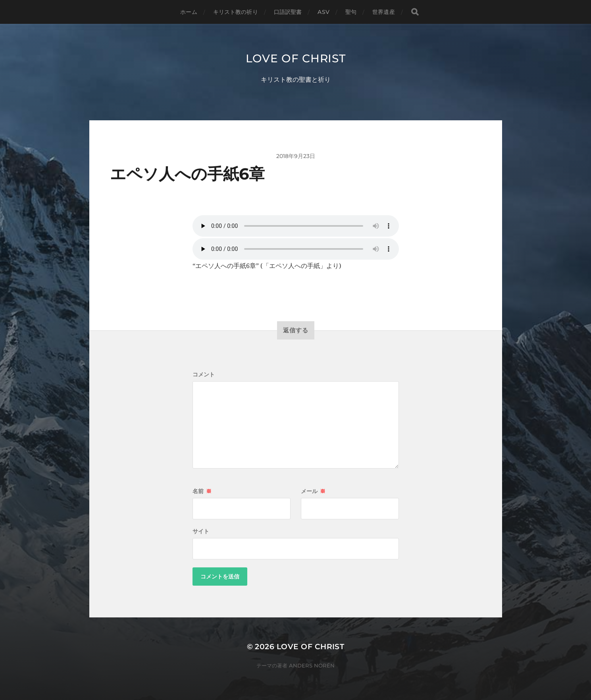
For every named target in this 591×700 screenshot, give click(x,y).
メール (313, 491)
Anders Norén (312, 665)
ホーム (189, 12)
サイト (201, 531)
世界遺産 (384, 12)
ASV (323, 12)
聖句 (351, 12)
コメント (204, 374)
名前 (202, 491)
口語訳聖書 (288, 12)
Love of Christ (296, 58)
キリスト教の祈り (236, 12)
